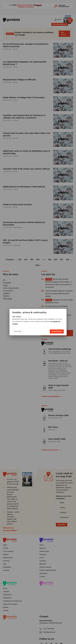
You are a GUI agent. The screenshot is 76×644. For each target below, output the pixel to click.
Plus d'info (18, 331)
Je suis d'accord (57, 331)
